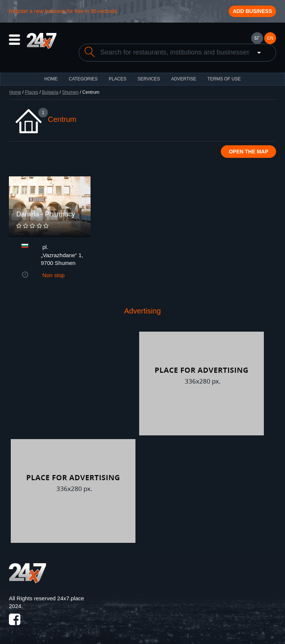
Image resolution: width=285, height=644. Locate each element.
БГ (257, 38)
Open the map (248, 152)
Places (117, 79)
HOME (51, 79)
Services (148, 79)
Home (15, 92)
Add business (252, 11)
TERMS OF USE (224, 79)
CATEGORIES (83, 79)
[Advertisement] (73, 384)
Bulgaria (50, 92)
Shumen (70, 92)
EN (270, 38)
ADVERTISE (184, 79)
